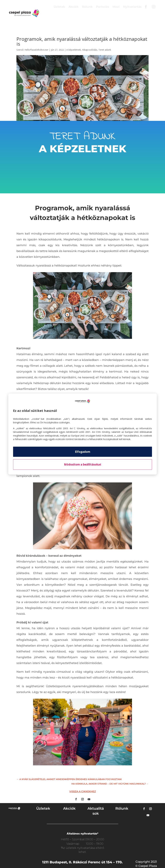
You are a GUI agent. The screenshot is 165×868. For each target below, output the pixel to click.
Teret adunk (105, 50)
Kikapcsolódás (90, 50)
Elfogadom (83, 452)
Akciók (73, 7)
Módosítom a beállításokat (83, 464)
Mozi (116, 7)
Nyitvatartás (132, 7)
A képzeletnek (74, 50)
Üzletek (59, 7)
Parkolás (102, 7)
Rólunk (87, 7)
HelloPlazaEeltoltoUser (36, 50)
